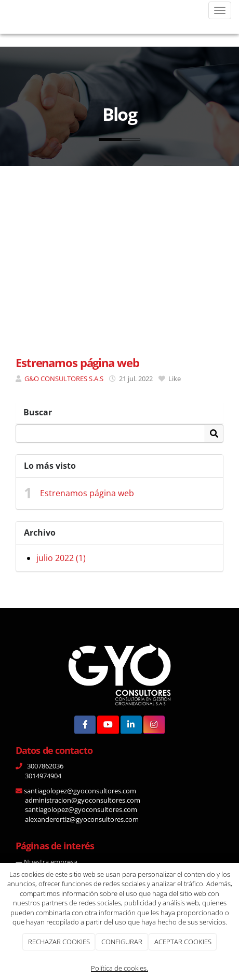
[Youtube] (108, 725)
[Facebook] (85, 725)
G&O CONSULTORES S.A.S (64, 379)
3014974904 (43, 776)
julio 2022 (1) (61, 558)
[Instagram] (154, 725)
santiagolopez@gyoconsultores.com (79, 791)
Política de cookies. (119, 968)
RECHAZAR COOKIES (59, 942)
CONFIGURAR (122, 942)
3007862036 (44, 766)
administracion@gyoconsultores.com (82, 800)
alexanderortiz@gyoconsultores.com (81, 819)
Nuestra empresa (51, 862)
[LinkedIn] (131, 725)
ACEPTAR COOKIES (183, 942)
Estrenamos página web (87, 493)
